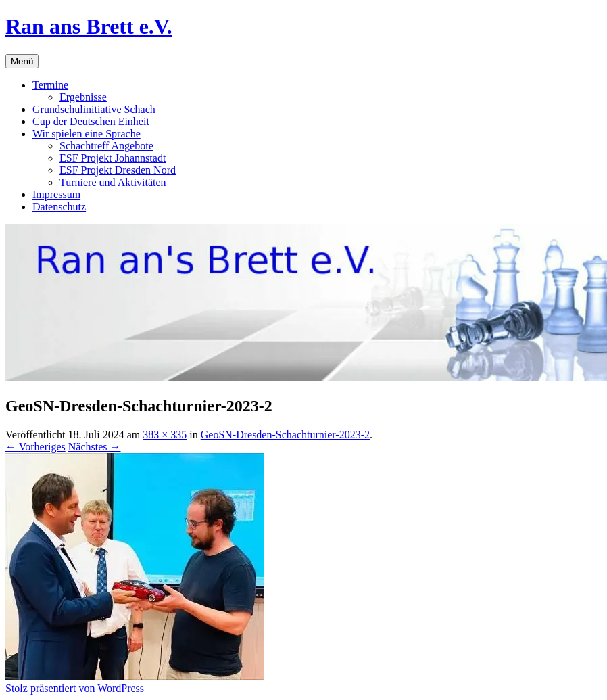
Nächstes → (95, 447)
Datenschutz (59, 207)
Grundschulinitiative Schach (94, 109)
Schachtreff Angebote (106, 146)
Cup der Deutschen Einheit (91, 121)
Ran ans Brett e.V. (89, 26)
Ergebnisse (83, 97)
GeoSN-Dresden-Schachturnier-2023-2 (285, 435)
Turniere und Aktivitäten (113, 182)
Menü (22, 61)
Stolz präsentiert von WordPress (75, 688)
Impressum (56, 194)
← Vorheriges (35, 447)
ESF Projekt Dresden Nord (118, 170)
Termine (50, 85)
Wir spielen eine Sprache (87, 134)
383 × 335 (165, 435)
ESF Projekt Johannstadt (113, 158)
